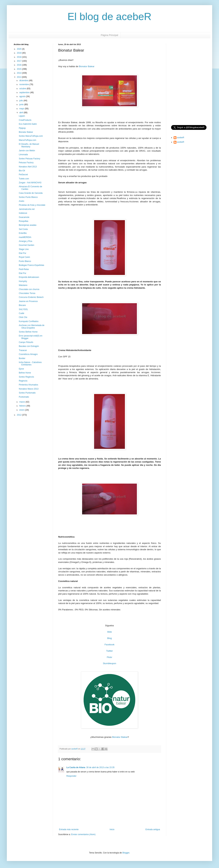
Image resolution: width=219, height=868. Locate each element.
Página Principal (109, 35)
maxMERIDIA (25, 237)
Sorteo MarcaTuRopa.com (31, 136)
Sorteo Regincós (26, 377)
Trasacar (23, 350)
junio (22, 104)
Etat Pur (22, 253)
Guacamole (24, 217)
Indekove (23, 213)
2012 (20, 415)
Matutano (23, 285)
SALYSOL (23, 309)
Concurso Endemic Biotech (31, 297)
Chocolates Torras (27, 293)
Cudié (21, 313)
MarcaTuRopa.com (28, 140)
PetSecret (23, 175)
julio (21, 101)
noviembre (24, 84)
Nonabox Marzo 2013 (29, 389)
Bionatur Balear (87, 66)
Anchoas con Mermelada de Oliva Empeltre (32, 327)
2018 (20, 57)
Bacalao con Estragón (29, 346)
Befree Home (25, 373)
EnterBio (23, 233)
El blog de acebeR (109, 17)
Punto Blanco (25, 261)
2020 (20, 49)
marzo (22, 402)
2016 (20, 65)
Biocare (22, 305)
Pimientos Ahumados (28, 385)
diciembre (24, 81)
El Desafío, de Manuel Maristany (29, 145)
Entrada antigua (153, 829)
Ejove (21, 369)
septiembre (25, 93)
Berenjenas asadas (28, 225)
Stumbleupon (109, 663)
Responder (71, 776)
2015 (20, 69)
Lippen (22, 116)
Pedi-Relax (24, 269)
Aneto (21, 201)
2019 (20, 53)
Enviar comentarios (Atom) (83, 834)
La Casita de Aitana (76, 767)
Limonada (23, 155)
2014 (20, 73)
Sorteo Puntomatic (27, 393)
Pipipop (22, 128)
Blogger (126, 853)
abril (22, 113)
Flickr (109, 657)
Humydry (23, 281)
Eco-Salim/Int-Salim (28, 124)
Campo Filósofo (26, 342)
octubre (23, 89)
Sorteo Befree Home (28, 332)
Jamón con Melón (27, 151)
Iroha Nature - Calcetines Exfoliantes (30, 364)
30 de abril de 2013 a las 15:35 (100, 767)
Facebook (109, 645)
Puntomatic (24, 397)
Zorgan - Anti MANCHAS (30, 183)
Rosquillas (24, 221)
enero (22, 410)
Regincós (23, 381)
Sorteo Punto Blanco (28, 197)
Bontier (22, 358)
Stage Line (24, 249)
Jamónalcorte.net (27, 209)
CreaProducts (25, 120)
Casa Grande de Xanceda (31, 193)
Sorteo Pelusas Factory (30, 159)
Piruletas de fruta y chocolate (32, 205)
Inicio (112, 829)
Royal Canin (24, 257)
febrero (23, 406)
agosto (23, 96)
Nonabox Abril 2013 (28, 167)
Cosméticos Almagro (28, 354)
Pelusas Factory (26, 163)
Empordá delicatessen (29, 277)
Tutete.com (24, 179)
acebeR (181, 138)
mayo (22, 109)
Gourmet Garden (27, 245)
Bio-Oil (22, 171)
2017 (20, 61)
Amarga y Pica (25, 241)
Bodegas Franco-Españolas (31, 265)
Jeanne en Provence (28, 301)
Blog (109, 638)
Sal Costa (23, 229)
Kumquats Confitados (29, 321)
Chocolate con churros (29, 289)
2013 (20, 77)
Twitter (110, 651)
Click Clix (23, 317)
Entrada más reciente (69, 829)
